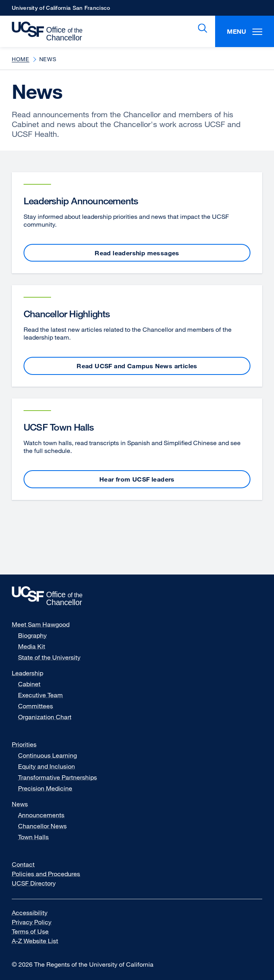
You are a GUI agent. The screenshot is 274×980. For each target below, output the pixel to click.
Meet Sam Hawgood (41, 624)
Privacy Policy (37, 922)
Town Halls (33, 837)
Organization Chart (45, 717)
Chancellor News (42, 826)
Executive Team (40, 695)
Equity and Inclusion (47, 766)
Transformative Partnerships (58, 777)
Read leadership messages (137, 253)
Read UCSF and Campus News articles (137, 366)
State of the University (49, 657)
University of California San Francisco (61, 10)
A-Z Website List (40, 941)
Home (21, 59)
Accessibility (35, 913)
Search (201, 28)
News (20, 804)
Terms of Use (35, 931)
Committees (36, 706)
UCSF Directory (39, 883)
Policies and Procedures (46, 874)
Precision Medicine (45, 788)
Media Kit (37, 646)
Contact (23, 864)
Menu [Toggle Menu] (245, 31)
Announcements (41, 815)
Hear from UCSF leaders (137, 479)
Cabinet (29, 684)
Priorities (24, 744)
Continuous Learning (47, 755)
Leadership (27, 673)
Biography (32, 635)
